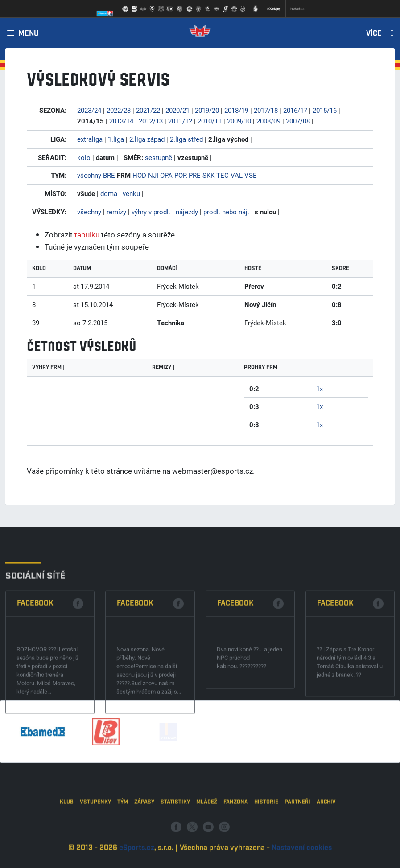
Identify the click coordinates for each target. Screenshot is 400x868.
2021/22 (148, 110)
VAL (237, 175)
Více (374, 34)
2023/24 (89, 110)
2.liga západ (147, 139)
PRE (195, 175)
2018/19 (236, 110)
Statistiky (175, 843)
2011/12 (180, 121)
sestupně (159, 157)
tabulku (87, 235)
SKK (208, 175)
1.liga (116, 139)
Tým (123, 843)
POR (181, 175)
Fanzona (236, 843)
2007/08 (298, 121)
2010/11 (210, 121)
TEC (223, 175)
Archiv (326, 843)
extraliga (90, 139)
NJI (153, 175)
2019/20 (207, 110)
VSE (251, 175)
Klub (67, 843)
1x (320, 389)
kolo (84, 157)
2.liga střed (186, 139)
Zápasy (144, 843)
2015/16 (325, 110)
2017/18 (266, 110)
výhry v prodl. (151, 212)
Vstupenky (95, 843)
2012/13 (151, 121)
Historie (266, 843)
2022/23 (119, 110)
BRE (109, 175)
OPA (166, 175)
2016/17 (295, 110)
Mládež (207, 843)
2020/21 (177, 110)
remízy (116, 212)
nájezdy (187, 212)
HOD (139, 175)
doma (109, 193)
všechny (89, 175)
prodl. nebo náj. (226, 212)
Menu (29, 34)
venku (131, 193)
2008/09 (268, 121)
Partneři (297, 843)
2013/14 (121, 121)
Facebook (35, 677)
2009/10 (239, 121)
